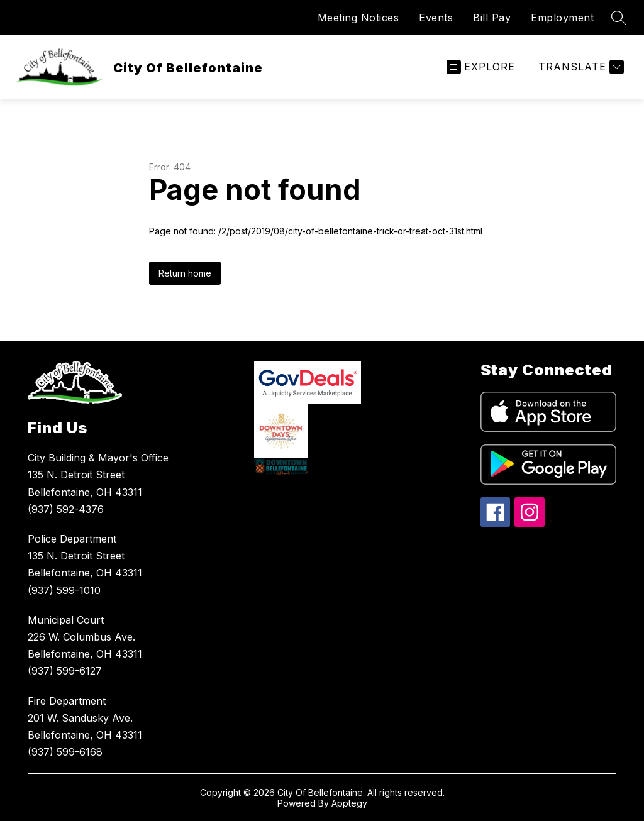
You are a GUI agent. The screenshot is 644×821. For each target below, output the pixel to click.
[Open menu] (481, 67)
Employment (562, 18)
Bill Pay (492, 18)
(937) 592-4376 (66, 509)
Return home (185, 273)
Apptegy (349, 803)
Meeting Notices (358, 18)
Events (436, 18)
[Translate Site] (580, 67)
